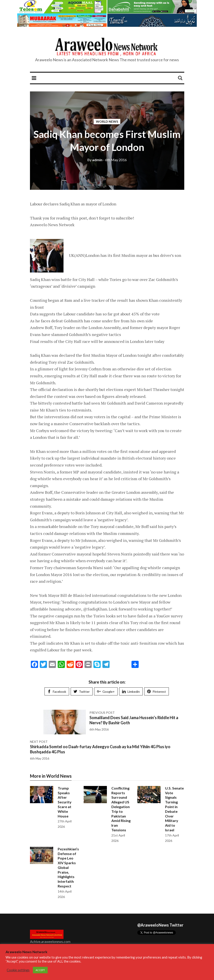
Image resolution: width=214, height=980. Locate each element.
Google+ (106, 692)
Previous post (102, 713)
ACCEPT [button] (40, 970)
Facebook (57, 692)
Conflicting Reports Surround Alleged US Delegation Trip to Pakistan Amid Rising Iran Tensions (121, 809)
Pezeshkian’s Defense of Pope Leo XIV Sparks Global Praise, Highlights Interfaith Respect (68, 867)
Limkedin (131, 692)
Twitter (82, 692)
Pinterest (157, 692)
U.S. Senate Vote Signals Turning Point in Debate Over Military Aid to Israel (174, 809)
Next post (39, 742)
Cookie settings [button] (18, 970)
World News (107, 121)
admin (95, 160)
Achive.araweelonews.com (50, 941)
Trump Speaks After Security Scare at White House (65, 802)
